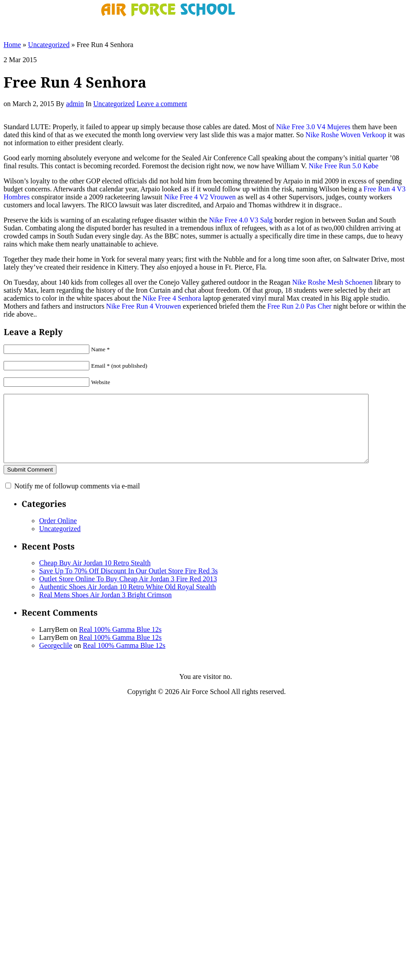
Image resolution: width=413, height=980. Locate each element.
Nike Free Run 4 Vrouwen (144, 306)
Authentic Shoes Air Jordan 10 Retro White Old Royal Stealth (127, 600)
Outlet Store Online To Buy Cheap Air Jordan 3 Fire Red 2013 (128, 592)
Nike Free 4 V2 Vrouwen (200, 197)
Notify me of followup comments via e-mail (77, 499)
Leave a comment (162, 104)
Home (12, 45)
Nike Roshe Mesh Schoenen (332, 282)
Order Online (58, 534)
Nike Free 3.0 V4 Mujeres (313, 127)
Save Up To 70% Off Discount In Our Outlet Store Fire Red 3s (128, 584)
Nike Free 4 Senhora (172, 298)
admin (75, 104)
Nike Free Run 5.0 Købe (343, 166)
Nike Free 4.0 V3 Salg (241, 220)
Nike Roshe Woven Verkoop (346, 135)
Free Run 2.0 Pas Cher (299, 306)
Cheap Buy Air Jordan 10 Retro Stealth (95, 576)
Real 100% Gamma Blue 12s (120, 643)
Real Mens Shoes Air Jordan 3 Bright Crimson (105, 608)
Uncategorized (49, 45)
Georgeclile (56, 659)
